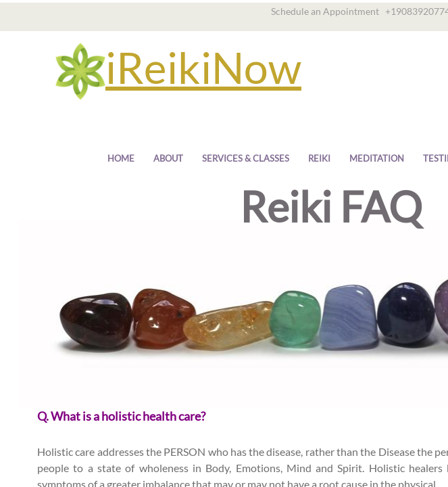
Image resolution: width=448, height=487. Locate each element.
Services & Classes (246, 158)
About (168, 158)
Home (121, 158)
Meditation (377, 158)
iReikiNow (203, 67)
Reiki (319, 158)
